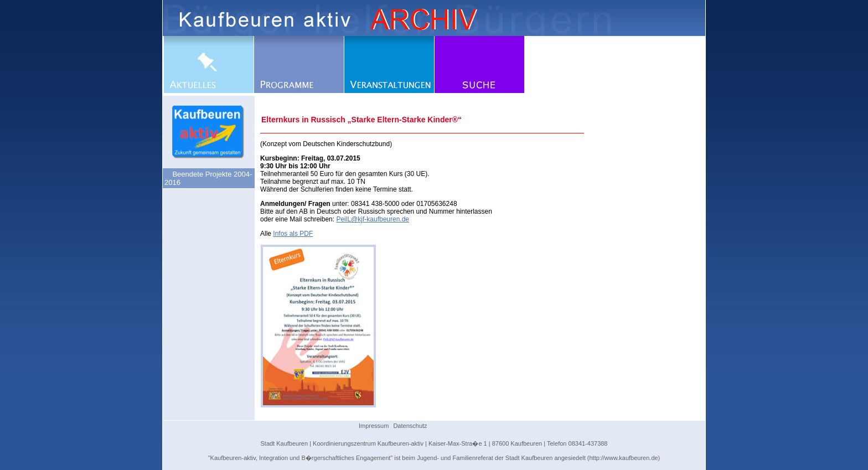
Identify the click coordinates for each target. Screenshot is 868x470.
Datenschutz (410, 426)
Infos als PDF (293, 234)
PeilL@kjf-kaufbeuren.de (373, 219)
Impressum (374, 426)
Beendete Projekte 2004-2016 (208, 178)
